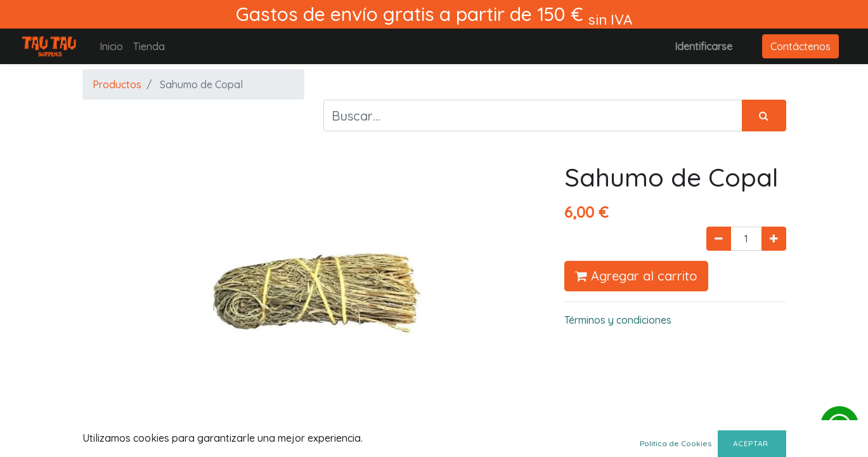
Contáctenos (800, 46)
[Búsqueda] (764, 116)
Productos (117, 84)
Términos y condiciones (618, 320)
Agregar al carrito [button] (636, 276)
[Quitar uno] (719, 239)
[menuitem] (111, 46)
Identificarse (703, 46)
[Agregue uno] (774, 239)
